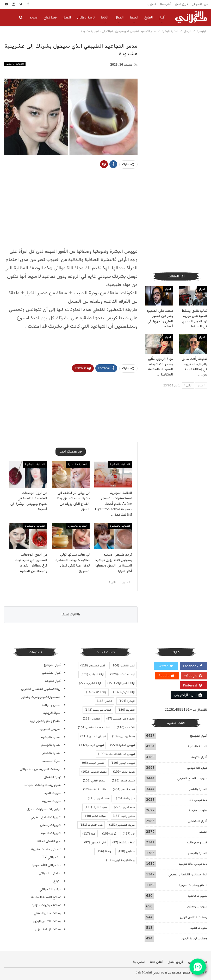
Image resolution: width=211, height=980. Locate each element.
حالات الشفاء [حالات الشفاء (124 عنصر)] (95, 790)
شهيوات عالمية (197, 896)
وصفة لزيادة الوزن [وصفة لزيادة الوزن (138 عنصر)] (120, 860)
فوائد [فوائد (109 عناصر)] (109, 834)
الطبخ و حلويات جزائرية (46, 721)
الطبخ (148, 18)
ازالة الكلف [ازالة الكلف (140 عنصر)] (96, 692)
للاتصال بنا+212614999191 (186, 710)
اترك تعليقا (71, 615)
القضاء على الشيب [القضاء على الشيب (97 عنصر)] (120, 719)
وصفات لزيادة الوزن (194, 938)
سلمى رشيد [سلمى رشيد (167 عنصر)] (124, 816)
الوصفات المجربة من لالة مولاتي (41, 769)
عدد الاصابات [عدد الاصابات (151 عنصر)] (91, 825)
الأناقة (105, 18)
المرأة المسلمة (52, 761)
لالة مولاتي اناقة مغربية (193, 864)
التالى (113, 582)
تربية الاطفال (86, 18)
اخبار (202, 289)
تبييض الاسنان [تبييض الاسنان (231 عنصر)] (93, 736)
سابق (126, 582)
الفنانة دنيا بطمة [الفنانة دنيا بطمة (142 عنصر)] (98, 710)
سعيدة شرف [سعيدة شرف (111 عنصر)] (96, 807)
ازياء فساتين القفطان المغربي (188, 874)
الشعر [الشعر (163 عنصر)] (104, 701)
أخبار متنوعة (199, 757)
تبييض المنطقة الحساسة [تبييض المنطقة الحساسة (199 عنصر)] (116, 754)
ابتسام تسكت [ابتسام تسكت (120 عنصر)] (122, 674)
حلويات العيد (199, 928)
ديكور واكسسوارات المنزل (44, 809)
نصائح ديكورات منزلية (46, 905)
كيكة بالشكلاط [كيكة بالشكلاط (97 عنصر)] (123, 843)
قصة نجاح (50, 18)
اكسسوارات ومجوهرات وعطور (41, 697)
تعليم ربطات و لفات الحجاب (43, 785)
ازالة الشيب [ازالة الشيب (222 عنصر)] (90, 683)
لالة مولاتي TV (198, 800)
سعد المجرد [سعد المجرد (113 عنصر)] (99, 798)
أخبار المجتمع (199, 736)
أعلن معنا (166, 4)
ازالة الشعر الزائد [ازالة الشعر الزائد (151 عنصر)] (121, 683)
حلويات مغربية (198, 810)
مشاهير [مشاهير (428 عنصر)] (126, 851)
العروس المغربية (50, 729)
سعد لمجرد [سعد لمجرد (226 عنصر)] (124, 807)
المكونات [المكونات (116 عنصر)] (126, 728)
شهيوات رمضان (197, 906)
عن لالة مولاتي (200, 4)
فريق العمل (181, 4)
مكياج (57, 881)
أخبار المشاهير (198, 821)
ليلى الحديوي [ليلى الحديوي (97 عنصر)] (95, 843)
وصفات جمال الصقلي (48, 913)
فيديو (34, 18)
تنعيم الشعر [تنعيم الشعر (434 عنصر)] (124, 790)
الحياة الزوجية (52, 713)
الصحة (134, 18)
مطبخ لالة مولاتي (50, 873)
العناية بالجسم (198, 853)
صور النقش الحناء (49, 841)
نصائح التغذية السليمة (46, 897)
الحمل (67, 18)
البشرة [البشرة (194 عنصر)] (127, 701)
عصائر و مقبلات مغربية (193, 885)
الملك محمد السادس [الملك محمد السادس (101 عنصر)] (94, 728)
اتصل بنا (151, 4)
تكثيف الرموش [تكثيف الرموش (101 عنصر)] (94, 772)
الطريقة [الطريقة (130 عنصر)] (126, 710)
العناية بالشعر (198, 789)
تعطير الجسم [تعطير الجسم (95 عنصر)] (93, 763)
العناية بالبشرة (15, 64)
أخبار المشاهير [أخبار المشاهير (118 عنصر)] (93, 666)
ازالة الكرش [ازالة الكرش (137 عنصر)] (124, 692)
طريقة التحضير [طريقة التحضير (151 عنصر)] (122, 825)
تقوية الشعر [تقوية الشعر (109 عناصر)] (124, 772)
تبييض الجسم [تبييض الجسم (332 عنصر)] (91, 745)
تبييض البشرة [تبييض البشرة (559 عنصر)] (122, 745)
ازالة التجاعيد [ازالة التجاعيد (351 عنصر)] (92, 674)
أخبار (162, 18)
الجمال (119, 18)
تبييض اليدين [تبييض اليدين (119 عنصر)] (123, 763)
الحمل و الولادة (52, 705)
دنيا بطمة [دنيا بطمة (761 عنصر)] (125, 798)
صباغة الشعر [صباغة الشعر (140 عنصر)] (95, 816)
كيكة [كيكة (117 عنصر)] (89, 834)
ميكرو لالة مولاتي (197, 768)
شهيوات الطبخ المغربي (192, 778)
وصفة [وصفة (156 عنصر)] (104, 851)
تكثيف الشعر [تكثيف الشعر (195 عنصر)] (123, 781)
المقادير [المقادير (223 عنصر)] (91, 719)
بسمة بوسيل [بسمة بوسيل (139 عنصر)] (123, 736)
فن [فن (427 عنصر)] (129, 834)
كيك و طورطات (197, 842)
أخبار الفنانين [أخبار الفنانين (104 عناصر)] (123, 666)
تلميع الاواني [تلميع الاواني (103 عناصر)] (94, 781)
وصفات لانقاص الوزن (194, 917)
